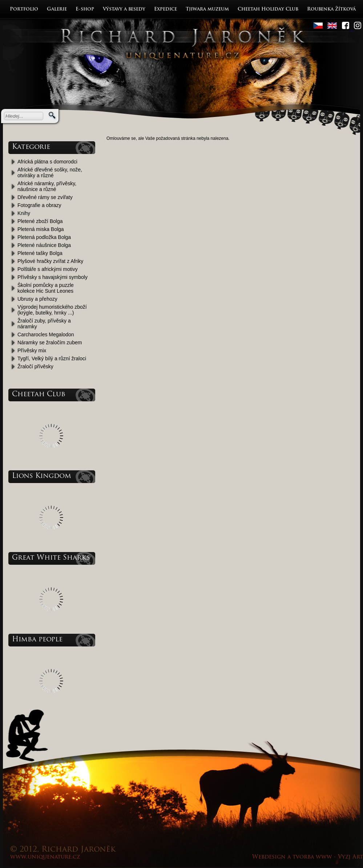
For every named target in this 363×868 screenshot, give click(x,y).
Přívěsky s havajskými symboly (53, 277)
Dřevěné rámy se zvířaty (45, 197)
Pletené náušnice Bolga (44, 245)
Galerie (57, 9)
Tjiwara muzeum (207, 9)
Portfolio (24, 9)
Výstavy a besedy (124, 9)
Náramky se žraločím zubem (50, 342)
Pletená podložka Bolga (44, 237)
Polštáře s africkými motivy (48, 269)
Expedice (166, 9)
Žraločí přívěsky (35, 366)
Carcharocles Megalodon (46, 334)
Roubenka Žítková (331, 9)
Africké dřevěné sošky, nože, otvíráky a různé (50, 173)
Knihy (24, 213)
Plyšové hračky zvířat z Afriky (50, 261)
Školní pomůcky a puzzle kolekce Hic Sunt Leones (46, 288)
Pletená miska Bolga (41, 229)
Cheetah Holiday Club (268, 9)
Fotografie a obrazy (39, 205)
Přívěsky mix (32, 350)
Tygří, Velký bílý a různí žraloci (52, 358)
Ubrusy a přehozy (37, 299)
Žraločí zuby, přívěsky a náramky (44, 324)
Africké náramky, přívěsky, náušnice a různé (47, 186)
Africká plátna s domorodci (47, 162)
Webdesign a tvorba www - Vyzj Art (308, 857)
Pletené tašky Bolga (40, 253)
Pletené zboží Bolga (40, 221)
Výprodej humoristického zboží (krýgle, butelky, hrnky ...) (52, 310)
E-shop (85, 9)
